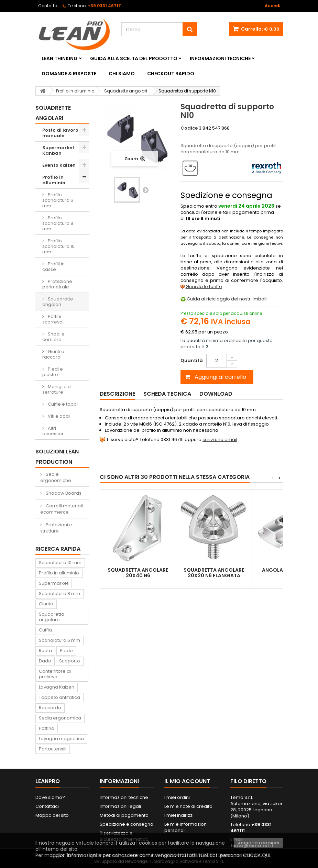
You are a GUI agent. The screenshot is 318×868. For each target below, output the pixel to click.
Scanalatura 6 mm (59, 640)
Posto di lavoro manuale (60, 133)
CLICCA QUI (257, 855)
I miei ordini (177, 797)
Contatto (48, 6)
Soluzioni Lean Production (57, 457)
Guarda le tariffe (204, 287)
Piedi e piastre (53, 372)
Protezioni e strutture (56, 528)
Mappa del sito (52, 815)
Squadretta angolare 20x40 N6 (138, 573)
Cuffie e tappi (62, 404)
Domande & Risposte (69, 74)
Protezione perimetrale (57, 284)
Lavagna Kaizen (57, 687)
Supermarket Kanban (58, 150)
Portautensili (53, 749)
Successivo (145, 190)
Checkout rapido (171, 74)
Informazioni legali (120, 806)
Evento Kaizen (59, 165)
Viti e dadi (58, 416)
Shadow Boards (63, 493)
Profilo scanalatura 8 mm (58, 223)
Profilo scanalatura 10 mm (58, 246)
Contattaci (47, 806)
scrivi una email (220, 440)
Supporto (70, 661)
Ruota (45, 651)
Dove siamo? (50, 797)
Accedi (272, 6)
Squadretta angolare (52, 617)
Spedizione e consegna (127, 824)
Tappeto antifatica (59, 697)
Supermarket (54, 583)
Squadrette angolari (58, 302)
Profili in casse (53, 267)
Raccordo (50, 708)
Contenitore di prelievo (55, 674)
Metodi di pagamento (124, 815)
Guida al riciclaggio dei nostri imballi (227, 299)
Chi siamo (122, 74)
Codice (189, 128)
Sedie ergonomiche (56, 477)
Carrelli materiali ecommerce (62, 509)
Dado (45, 661)
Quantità (192, 360)
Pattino (47, 728)
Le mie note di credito (188, 806)
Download (216, 394)
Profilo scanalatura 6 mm (58, 200)
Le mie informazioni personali (186, 827)
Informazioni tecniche (220, 58)
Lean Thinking (60, 58)
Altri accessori (53, 431)
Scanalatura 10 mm (60, 563)
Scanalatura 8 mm (59, 594)
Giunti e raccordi (53, 354)
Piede (66, 651)
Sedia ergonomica (60, 718)
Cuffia (45, 630)
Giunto (46, 604)
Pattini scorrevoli (53, 319)
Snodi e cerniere (53, 337)
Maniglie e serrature (57, 389)
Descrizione (117, 394)
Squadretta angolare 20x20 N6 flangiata (214, 573)
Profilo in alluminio (54, 180)
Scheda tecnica (167, 394)
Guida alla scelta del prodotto (134, 58)
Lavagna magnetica (61, 739)
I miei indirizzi (179, 815)
